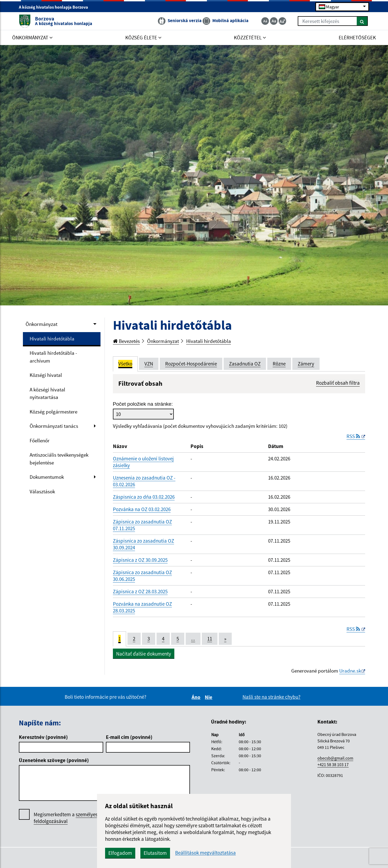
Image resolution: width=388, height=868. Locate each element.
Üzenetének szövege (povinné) (54, 760)
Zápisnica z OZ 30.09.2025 (140, 560)
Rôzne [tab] (279, 364)
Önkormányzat (41, 324)
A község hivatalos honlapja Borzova (56, 7)
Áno (197, 697)
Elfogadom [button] (120, 853)
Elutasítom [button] (155, 853)
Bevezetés (126, 341)
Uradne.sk (350, 671)
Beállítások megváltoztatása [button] (205, 853)
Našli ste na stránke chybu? (271, 697)
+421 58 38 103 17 (333, 764)
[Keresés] (362, 21)
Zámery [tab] (306, 364)
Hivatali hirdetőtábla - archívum (53, 357)
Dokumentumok (47, 477)
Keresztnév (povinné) (43, 737)
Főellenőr (40, 440)
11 (210, 639)
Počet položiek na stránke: (143, 404)
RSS (354, 436)
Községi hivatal (46, 375)
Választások (42, 491)
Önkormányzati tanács (54, 426)
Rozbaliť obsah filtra (338, 383)
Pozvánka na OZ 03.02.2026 (142, 509)
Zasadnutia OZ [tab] (245, 364)
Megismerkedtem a (74, 818)
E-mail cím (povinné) (129, 737)
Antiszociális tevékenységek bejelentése (59, 459)
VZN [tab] (149, 364)
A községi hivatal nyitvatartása (47, 393)
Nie (209, 697)
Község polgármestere (53, 412)
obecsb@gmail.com (335, 758)
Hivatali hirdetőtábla (52, 339)
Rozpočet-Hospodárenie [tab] (191, 364)
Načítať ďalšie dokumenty (144, 654)
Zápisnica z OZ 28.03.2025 (140, 591)
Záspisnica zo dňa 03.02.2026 (144, 497)
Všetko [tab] (125, 364)
